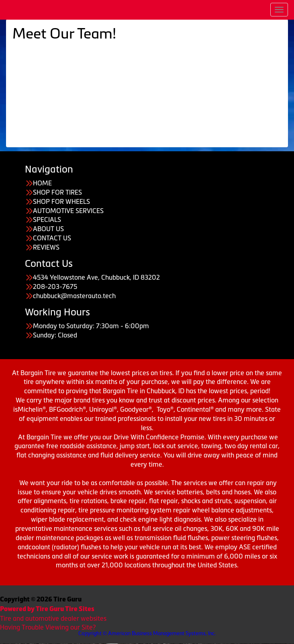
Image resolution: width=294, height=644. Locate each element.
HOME (42, 183)
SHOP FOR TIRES (57, 192)
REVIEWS (46, 247)
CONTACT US (52, 238)
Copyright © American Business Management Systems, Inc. (147, 633)
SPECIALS (47, 219)
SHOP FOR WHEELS (61, 201)
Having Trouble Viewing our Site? (48, 627)
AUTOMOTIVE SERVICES (68, 211)
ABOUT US (48, 229)
